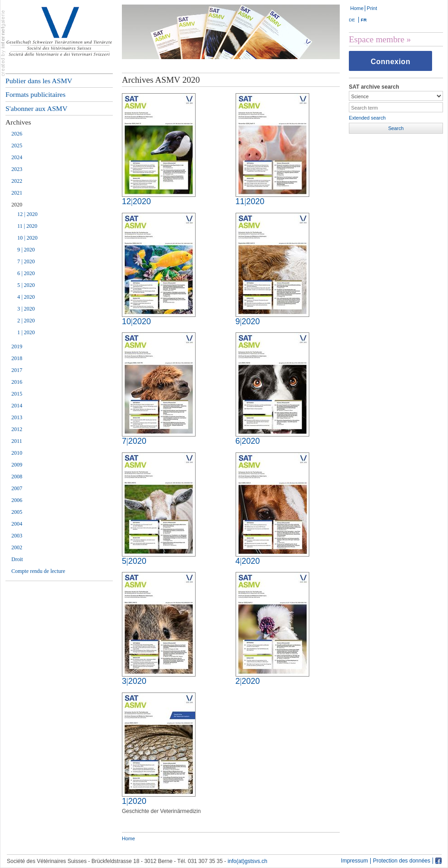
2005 (17, 512)
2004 (17, 524)
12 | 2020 (27, 214)
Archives (18, 122)
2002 (17, 547)
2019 (17, 346)
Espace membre (377, 39)
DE (352, 20)
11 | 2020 (27, 226)
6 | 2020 (26, 273)
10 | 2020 (27, 238)
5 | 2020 (26, 285)
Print (372, 8)
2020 (17, 205)
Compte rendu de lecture (38, 571)
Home (357, 8)
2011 (17, 441)
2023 (17, 169)
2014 (17, 406)
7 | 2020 (26, 261)
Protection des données (402, 861)
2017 (17, 370)
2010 (17, 453)
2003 (17, 536)
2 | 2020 (26, 321)
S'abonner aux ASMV (36, 108)
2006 (17, 500)
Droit (17, 559)
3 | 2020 (26, 309)
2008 (17, 477)
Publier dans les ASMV (39, 81)
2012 (17, 429)
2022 (17, 181)
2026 (17, 134)
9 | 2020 (26, 250)
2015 (17, 394)
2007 (17, 488)
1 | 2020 (26, 332)
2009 (17, 465)
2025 (17, 146)
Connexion (390, 62)
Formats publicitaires (35, 94)
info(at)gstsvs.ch (247, 861)
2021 (17, 193)
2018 (17, 358)
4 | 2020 (26, 297)
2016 (17, 382)
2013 (17, 417)
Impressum (355, 861)
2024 (17, 157)
